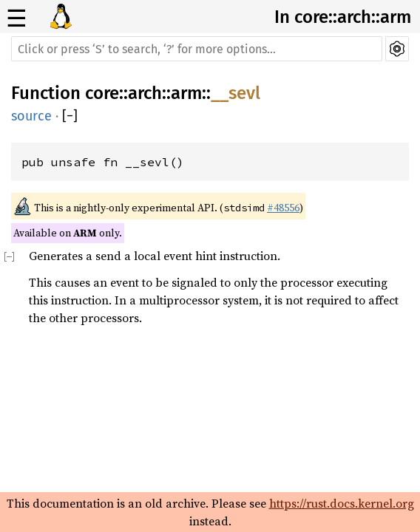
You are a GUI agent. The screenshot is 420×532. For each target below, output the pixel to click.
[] (70, 116)
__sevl (236, 93)
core (102, 93)
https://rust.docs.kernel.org (342, 503)
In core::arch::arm (343, 17)
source (31, 116)
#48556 (283, 208)
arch (145, 93)
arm (186, 93)
